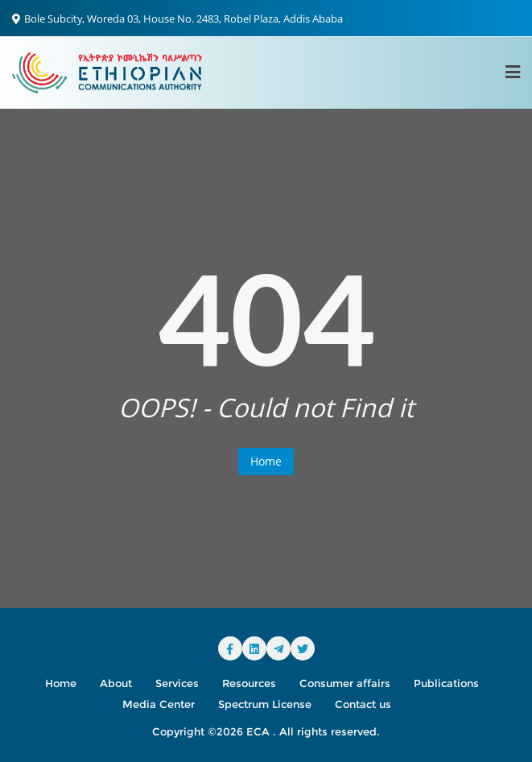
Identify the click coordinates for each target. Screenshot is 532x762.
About (116, 683)
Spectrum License (265, 704)
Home (266, 461)
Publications (446, 683)
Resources (249, 683)
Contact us (363, 704)
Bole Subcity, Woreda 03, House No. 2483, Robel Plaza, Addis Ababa (177, 19)
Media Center (159, 704)
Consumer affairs (345, 683)
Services (177, 683)
